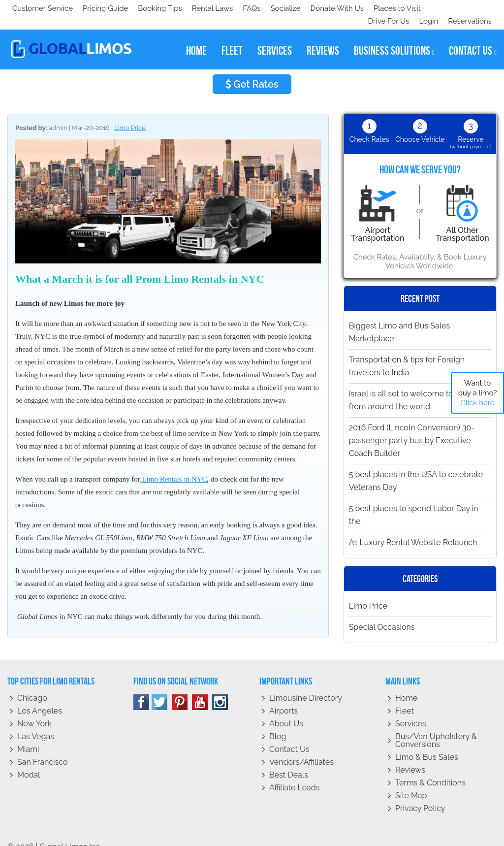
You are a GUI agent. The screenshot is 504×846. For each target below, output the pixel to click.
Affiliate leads (294, 775)
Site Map (411, 783)
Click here (477, 403)
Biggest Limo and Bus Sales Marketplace (400, 319)
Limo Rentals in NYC (174, 466)
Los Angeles (40, 698)
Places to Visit (216, 8)
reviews (323, 38)
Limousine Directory (306, 685)
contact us (473, 38)
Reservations (470, 8)
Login (426, 8)
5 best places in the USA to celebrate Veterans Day (416, 468)
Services (411, 711)
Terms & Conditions (430, 770)
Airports (283, 698)
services (275, 38)
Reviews (410, 757)
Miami (28, 736)
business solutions (394, 38)
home (196, 38)
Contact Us (289, 736)
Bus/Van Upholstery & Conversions (436, 728)
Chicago (32, 685)
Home (406, 685)
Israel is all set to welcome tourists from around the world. (411, 387)
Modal (29, 762)
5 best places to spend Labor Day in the (414, 502)
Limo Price (130, 115)
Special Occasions (382, 614)
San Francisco (43, 749)
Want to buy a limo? (478, 393)
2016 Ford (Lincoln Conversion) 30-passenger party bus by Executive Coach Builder (412, 428)
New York (34, 711)
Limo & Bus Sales (427, 744)
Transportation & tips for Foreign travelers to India (407, 353)
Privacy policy (420, 796)
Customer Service (43, 8)
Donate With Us (153, 8)
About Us (286, 711)
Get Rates (252, 71)
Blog (278, 724)
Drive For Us (384, 8)
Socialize (100, 8)
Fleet (405, 698)
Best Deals (289, 762)
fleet (232, 38)
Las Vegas (36, 724)
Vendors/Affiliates (301, 749)
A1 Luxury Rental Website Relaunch (413, 530)
